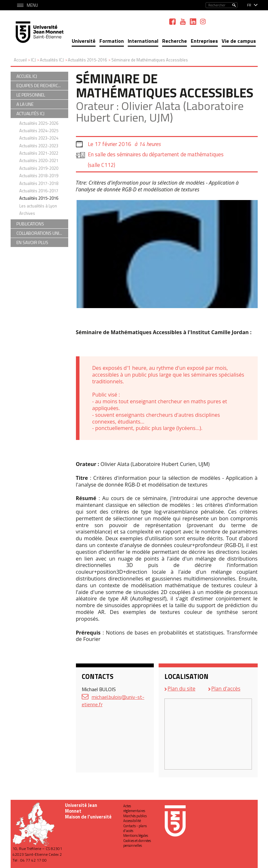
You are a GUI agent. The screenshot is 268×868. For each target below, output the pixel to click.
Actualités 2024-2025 (39, 131)
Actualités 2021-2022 (39, 153)
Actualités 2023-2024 (39, 138)
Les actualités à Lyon (38, 206)
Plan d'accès (226, 689)
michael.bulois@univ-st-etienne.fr (113, 701)
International (143, 41)
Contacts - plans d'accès (135, 828)
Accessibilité (132, 821)
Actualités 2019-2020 (39, 168)
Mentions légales (136, 836)
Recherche (175, 41)
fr (249, 5)
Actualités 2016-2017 (39, 191)
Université (84, 41)
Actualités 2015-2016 (39, 198)
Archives (27, 213)
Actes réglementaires (134, 808)
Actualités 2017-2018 (39, 183)
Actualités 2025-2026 (39, 123)
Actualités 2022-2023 (39, 146)
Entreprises (204, 41)
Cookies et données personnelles (137, 843)
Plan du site (182, 689)
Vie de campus (239, 41)
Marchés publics (135, 816)
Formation (112, 41)
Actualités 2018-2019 (39, 176)
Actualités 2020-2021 (39, 160)
